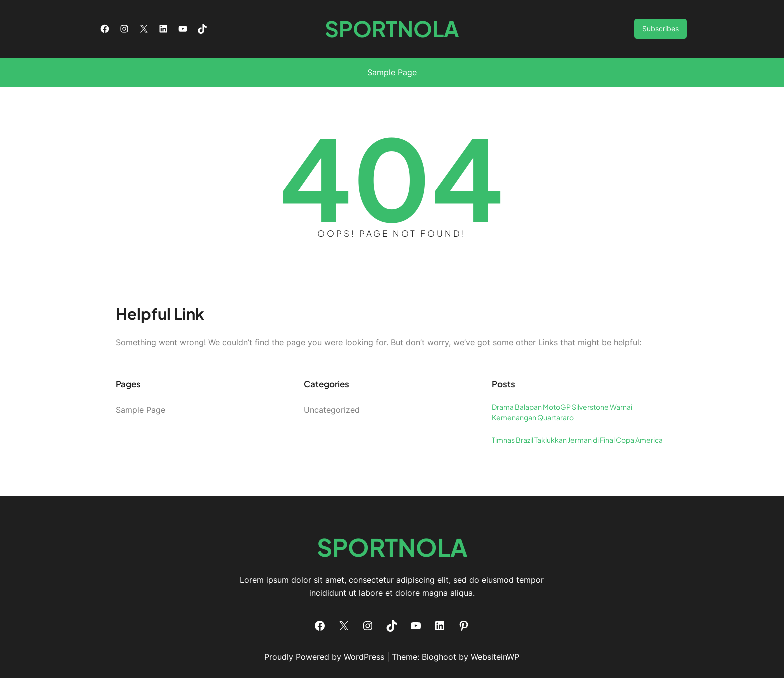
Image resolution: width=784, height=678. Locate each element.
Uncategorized (332, 410)
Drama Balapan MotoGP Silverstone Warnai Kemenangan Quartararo (562, 412)
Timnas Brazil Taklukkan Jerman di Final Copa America (577, 440)
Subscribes (661, 29)
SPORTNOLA (392, 29)
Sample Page (392, 73)
